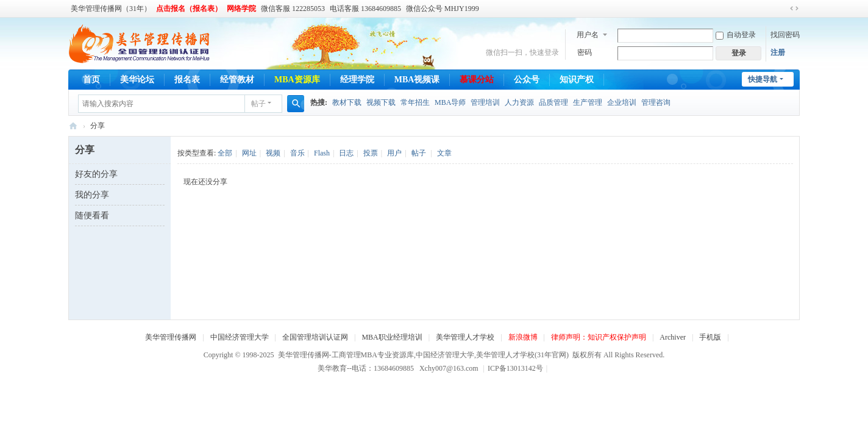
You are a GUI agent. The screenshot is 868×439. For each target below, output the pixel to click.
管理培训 (485, 102)
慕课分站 (477, 80)
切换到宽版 (794, 9)
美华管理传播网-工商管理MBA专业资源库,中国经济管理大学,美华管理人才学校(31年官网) (73, 126)
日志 (346, 153)
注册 (778, 52)
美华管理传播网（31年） (111, 9)
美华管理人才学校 (465, 337)
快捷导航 (763, 79)
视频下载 (381, 102)
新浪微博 (523, 337)
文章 (444, 153)
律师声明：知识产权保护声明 (599, 337)
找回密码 (785, 35)
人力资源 (519, 102)
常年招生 (415, 102)
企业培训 (622, 102)
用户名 (588, 35)
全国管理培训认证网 (315, 337)
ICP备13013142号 (518, 368)
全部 (225, 153)
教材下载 (347, 102)
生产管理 (588, 102)
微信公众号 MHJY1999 (443, 9)
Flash (322, 153)
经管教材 (237, 80)
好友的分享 (96, 174)
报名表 (187, 80)
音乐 (297, 153)
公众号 (527, 80)
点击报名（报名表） (189, 9)
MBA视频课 (417, 80)
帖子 (258, 104)
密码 (585, 52)
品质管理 (553, 102)
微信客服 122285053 (293, 9)
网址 (249, 153)
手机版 (710, 337)
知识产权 (577, 80)
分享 (98, 126)
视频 (273, 153)
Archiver (673, 337)
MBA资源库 (297, 80)
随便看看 (92, 216)
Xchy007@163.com (449, 368)
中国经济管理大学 (240, 337)
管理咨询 (656, 102)
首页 (91, 80)
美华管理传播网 (171, 337)
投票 (371, 153)
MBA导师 (450, 102)
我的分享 (92, 195)
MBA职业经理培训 (392, 337)
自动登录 (736, 35)
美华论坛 (137, 80)
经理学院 (357, 80)
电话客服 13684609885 (365, 9)
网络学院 (241, 9)
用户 (394, 153)
